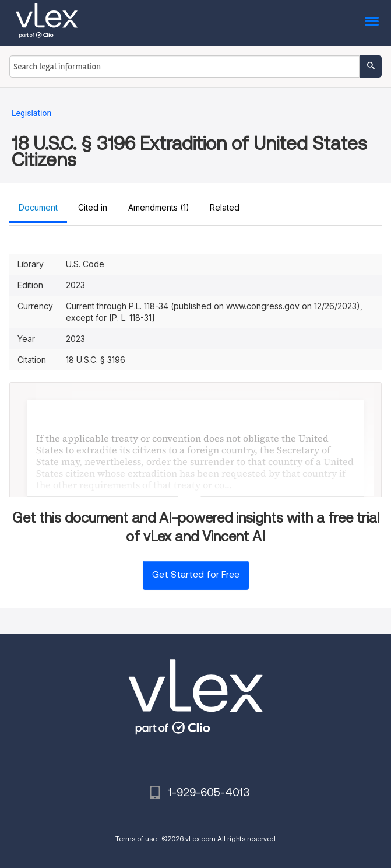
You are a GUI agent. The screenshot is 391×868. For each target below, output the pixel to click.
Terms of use (136, 839)
